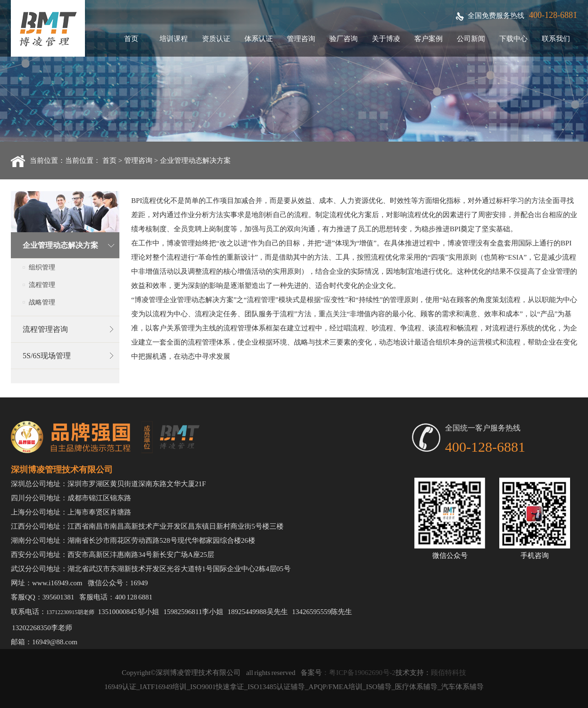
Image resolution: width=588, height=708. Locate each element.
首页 (131, 39)
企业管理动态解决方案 (195, 160)
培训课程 (174, 39)
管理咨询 (301, 39)
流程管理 (42, 285)
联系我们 (556, 39)
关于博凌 (386, 39)
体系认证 (259, 39)
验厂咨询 (344, 39)
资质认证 (216, 39)
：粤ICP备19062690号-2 (359, 673)
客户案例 (428, 39)
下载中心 (513, 39)
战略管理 (42, 302)
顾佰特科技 (449, 673)
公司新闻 (471, 39)
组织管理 (42, 267)
